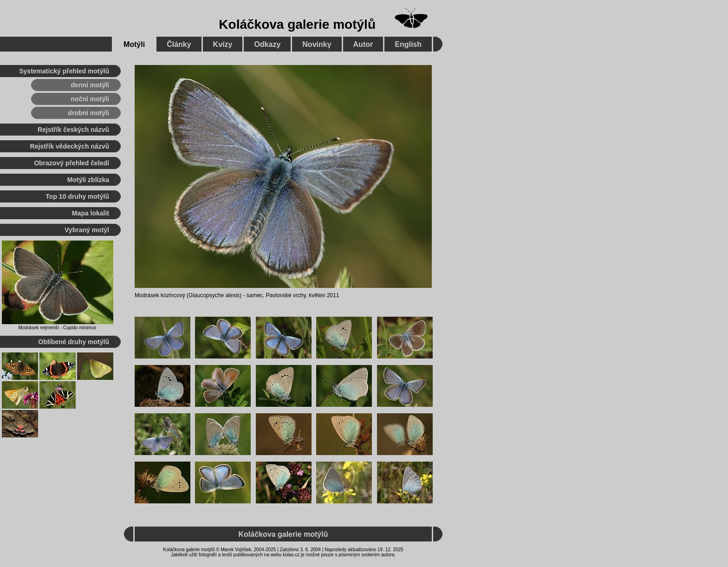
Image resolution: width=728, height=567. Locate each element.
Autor (363, 44)
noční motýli (90, 99)
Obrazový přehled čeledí (71, 163)
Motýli (134, 44)
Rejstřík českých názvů (73, 130)
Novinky (317, 44)
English (408, 44)
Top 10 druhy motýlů (77, 196)
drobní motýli (88, 113)
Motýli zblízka (88, 180)
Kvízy (223, 44)
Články (179, 44)
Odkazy (267, 44)
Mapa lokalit (91, 213)
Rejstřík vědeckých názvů (70, 146)
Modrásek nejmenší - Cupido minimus (58, 328)
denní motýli (90, 85)
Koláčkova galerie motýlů (297, 24)
